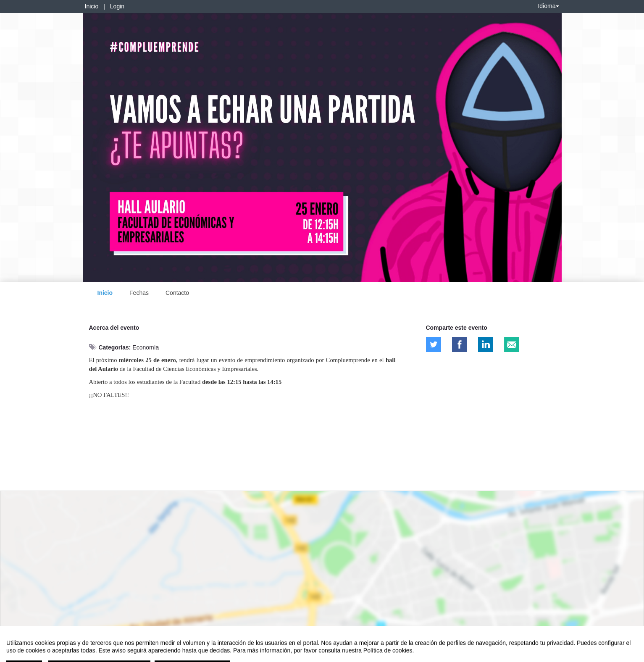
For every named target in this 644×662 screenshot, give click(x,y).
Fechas (139, 293)
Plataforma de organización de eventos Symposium (326, 654)
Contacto (177, 293)
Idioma (548, 6)
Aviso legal (19, 654)
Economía (146, 347)
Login (117, 6)
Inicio (92, 6)
